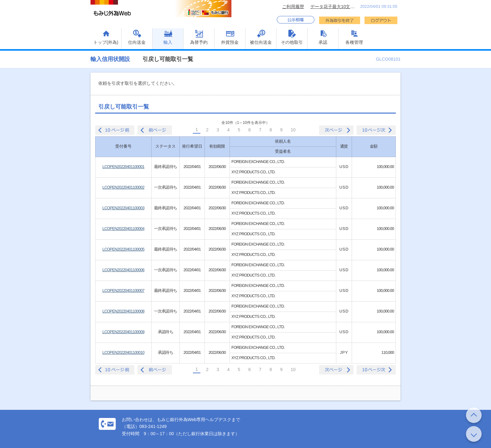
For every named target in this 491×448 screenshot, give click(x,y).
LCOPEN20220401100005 (123, 249)
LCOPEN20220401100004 (123, 229)
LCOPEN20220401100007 (123, 291)
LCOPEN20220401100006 (123, 270)
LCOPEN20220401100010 (123, 353)
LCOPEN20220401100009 (123, 332)
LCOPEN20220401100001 (123, 167)
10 (293, 130)
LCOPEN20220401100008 (123, 311)
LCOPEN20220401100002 (123, 187)
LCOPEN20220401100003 (123, 208)
